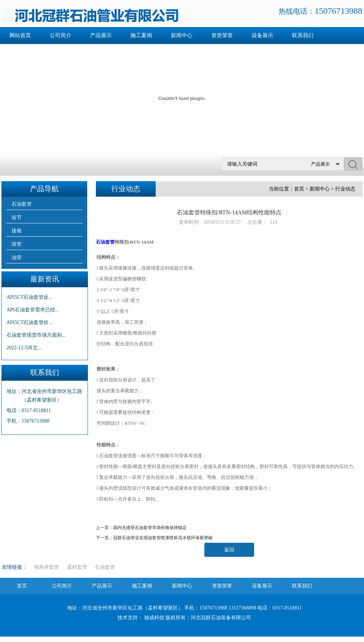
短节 (17, 217)
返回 (229, 550)
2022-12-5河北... (24, 348)
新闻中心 (182, 35)
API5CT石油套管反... (30, 297)
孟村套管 (77, 567)
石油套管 (22, 204)
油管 (17, 257)
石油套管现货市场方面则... (36, 335)
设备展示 (262, 35)
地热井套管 (46, 567)
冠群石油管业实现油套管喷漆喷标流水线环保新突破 (163, 538)
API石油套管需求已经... (33, 310)
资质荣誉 (222, 35)
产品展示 (101, 35)
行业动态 (345, 189)
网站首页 (20, 35)
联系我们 (303, 35)
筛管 (17, 244)
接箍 (17, 231)
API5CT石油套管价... (30, 322)
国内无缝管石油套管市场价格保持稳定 (150, 528)
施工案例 (141, 35)
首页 (299, 189)
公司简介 (61, 35)
